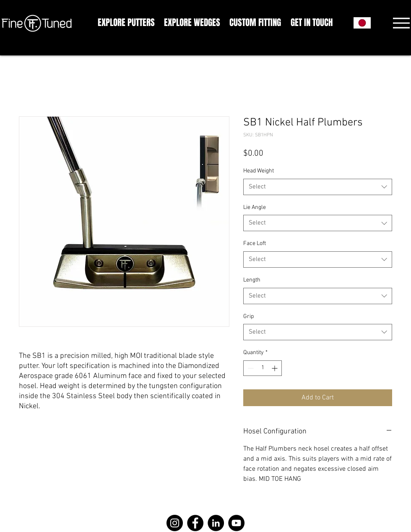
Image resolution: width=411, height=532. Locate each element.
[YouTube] (236, 523)
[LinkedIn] (216, 523)
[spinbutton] (263, 368)
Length (252, 280)
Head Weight (259, 171)
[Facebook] (195, 523)
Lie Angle (255, 207)
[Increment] (275, 368)
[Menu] (401, 23)
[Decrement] (250, 368)
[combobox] (318, 187)
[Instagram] (175, 523)
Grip (248, 317)
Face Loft (255, 244)
